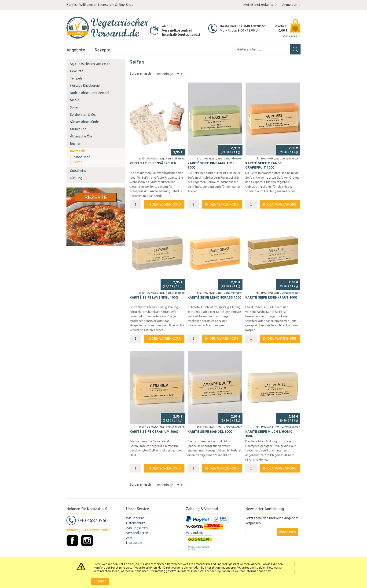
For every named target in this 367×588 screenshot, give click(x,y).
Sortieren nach (140, 73)
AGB (129, 538)
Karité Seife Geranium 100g (154, 432)
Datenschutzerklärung (206, 571)
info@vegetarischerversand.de (89, 530)
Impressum (134, 543)
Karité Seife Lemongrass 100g (215, 297)
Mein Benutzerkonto (259, 5)
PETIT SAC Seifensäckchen (153, 163)
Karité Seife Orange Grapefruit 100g (264, 165)
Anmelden (290, 5)
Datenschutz (136, 523)
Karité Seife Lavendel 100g (154, 297)
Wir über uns (135, 518)
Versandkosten (175, 159)
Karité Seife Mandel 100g (210, 432)
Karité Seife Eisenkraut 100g (271, 297)
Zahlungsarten (137, 528)
